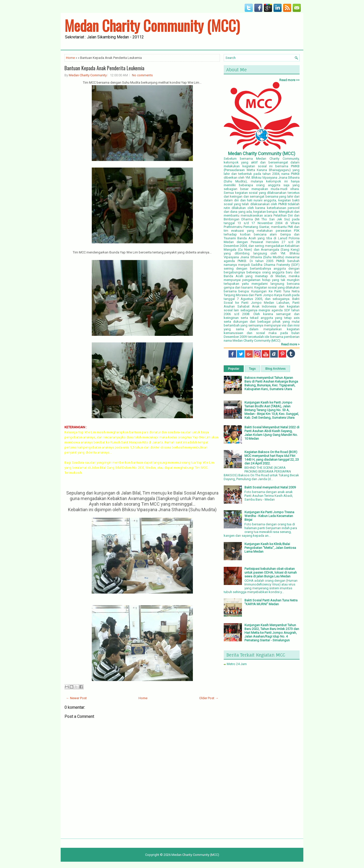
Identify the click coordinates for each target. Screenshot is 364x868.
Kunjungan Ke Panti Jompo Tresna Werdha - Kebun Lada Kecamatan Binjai (269, 516)
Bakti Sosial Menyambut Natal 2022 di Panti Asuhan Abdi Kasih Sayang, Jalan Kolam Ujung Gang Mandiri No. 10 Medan (272, 433)
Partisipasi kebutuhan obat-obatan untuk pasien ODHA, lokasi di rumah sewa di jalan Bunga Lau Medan (271, 572)
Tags (252, 369)
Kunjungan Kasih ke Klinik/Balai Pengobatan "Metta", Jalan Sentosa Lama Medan (270, 548)
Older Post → (209, 698)
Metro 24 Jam (237, 664)
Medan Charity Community (88, 75)
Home (70, 58)
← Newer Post (76, 698)
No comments (142, 75)
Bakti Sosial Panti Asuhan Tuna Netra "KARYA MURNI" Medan (271, 602)
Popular (234, 369)
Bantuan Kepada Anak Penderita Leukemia (104, 68)
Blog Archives (276, 369)
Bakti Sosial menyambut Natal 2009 (270, 487)
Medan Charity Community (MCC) (152, 25)
